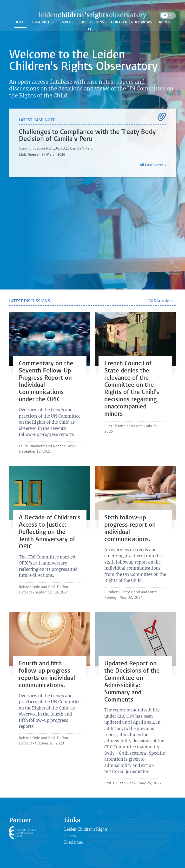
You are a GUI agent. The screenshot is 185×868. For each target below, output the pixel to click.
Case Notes (43, 22)
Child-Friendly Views (132, 22)
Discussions (93, 22)
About (165, 22)
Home (20, 22)
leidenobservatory (92, 15)
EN (164, 15)
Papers (68, 22)
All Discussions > (162, 301)
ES (172, 15)
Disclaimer (74, 842)
